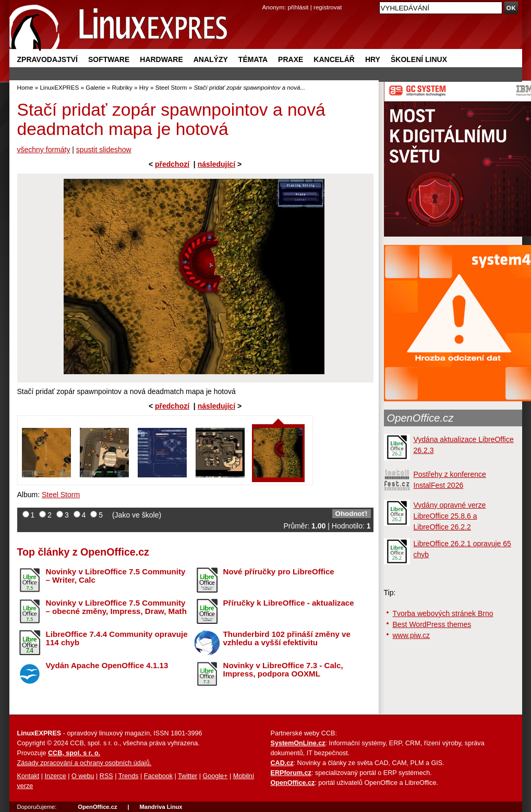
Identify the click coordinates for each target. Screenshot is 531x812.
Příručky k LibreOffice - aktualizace (289, 603)
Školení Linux (419, 59)
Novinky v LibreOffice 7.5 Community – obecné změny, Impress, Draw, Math (116, 607)
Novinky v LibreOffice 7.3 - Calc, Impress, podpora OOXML (283, 670)
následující (216, 164)
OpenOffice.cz (420, 418)
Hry (373, 59)
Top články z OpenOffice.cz (83, 552)
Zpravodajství (47, 59)
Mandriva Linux (161, 807)
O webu (83, 776)
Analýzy (211, 59)
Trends (129, 776)
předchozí (172, 164)
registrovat (328, 7)
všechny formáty (44, 150)
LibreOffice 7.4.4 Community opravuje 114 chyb (117, 638)
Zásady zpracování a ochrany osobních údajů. (85, 763)
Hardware (161, 59)
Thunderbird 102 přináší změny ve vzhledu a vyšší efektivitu (287, 638)
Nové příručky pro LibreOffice (279, 571)
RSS (106, 776)
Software (109, 59)
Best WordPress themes (432, 624)
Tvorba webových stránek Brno (443, 613)
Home (25, 87)
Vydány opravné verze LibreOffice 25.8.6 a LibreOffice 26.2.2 (450, 516)
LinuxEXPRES (59, 87)
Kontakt (28, 776)
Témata (253, 59)
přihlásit (298, 7)
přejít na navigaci (266, 0)
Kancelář (334, 59)
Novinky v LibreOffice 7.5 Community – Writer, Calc (116, 576)
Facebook (158, 776)
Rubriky (122, 87)
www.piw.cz (412, 635)
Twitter (188, 776)
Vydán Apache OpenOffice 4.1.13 (107, 665)
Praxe (291, 59)
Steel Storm (171, 87)
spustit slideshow (104, 150)
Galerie (95, 87)
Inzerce (56, 776)
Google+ (215, 776)
